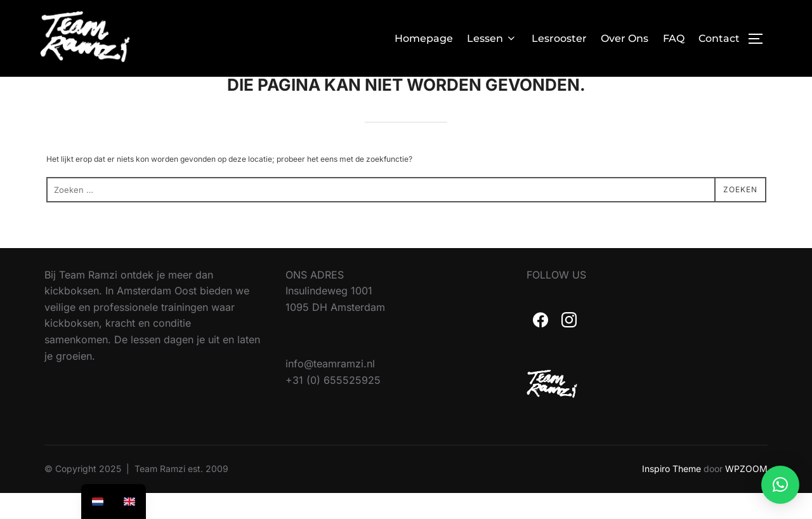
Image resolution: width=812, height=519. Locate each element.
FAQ (674, 38)
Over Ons (625, 38)
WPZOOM (746, 495)
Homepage (424, 38)
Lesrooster (559, 38)
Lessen (492, 38)
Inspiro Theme (671, 495)
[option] (129, 502)
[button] (780, 485)
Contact (719, 38)
